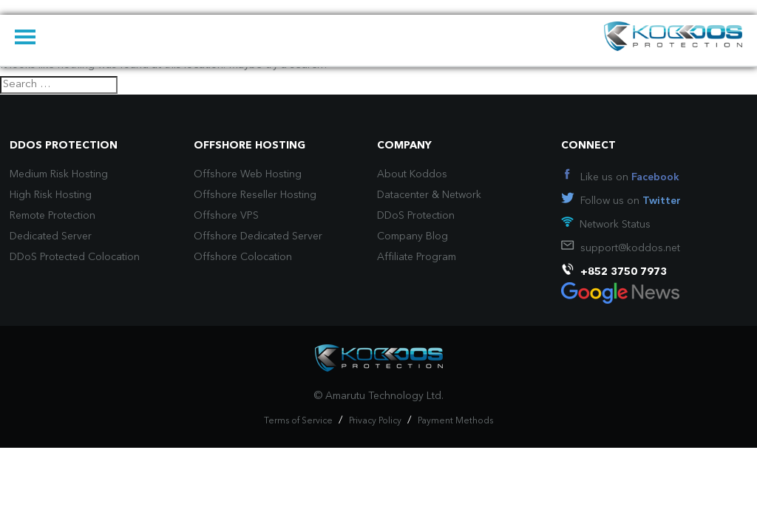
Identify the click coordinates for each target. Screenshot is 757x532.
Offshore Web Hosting (248, 174)
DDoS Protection (416, 216)
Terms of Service (298, 421)
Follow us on (631, 201)
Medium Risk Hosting (59, 174)
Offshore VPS (226, 216)
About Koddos (412, 174)
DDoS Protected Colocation (75, 257)
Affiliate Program (417, 257)
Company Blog (413, 236)
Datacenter (403, 195)
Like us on (630, 177)
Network (462, 195)
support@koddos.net (630, 248)
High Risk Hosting (51, 195)
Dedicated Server (51, 236)
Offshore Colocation (243, 257)
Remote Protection (52, 216)
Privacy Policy (375, 421)
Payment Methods (455, 421)
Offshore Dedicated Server (258, 236)
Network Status (615, 225)
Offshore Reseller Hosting (255, 195)
